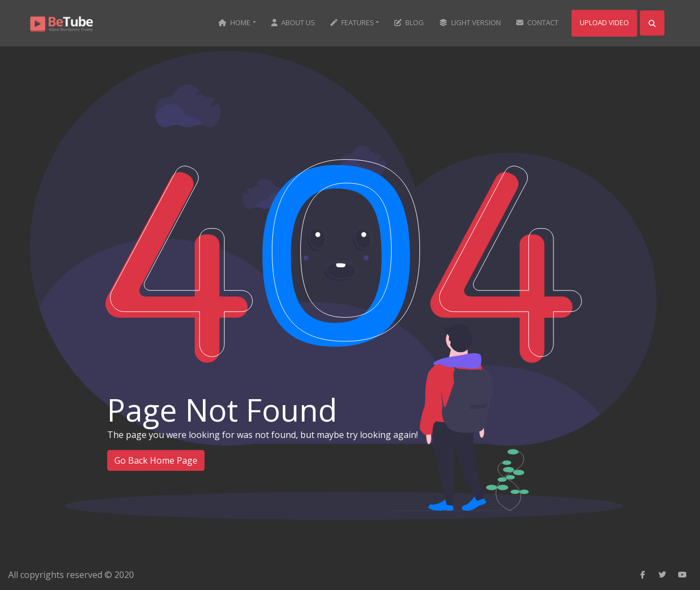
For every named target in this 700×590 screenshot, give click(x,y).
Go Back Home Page (156, 460)
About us (293, 22)
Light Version (470, 22)
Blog (409, 22)
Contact (537, 22)
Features (352, 22)
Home (234, 22)
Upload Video (604, 22)
